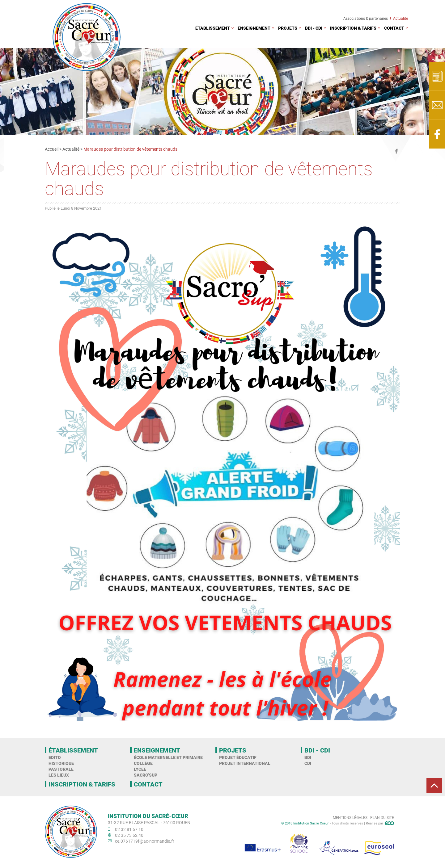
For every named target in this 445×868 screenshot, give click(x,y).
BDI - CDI (314, 28)
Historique (61, 763)
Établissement (213, 28)
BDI (308, 757)
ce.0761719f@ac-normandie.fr (145, 841)
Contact (394, 28)
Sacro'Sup (146, 775)
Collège (143, 763)
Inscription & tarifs (353, 28)
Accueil (52, 149)
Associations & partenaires (366, 18)
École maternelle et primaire (168, 757)
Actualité (400, 18)
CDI (308, 763)
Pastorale (61, 769)
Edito (55, 757)
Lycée (140, 769)
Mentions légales (350, 817)
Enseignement (254, 28)
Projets (288, 28)
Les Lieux (59, 775)
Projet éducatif (238, 757)
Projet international (245, 763)
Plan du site (382, 817)
